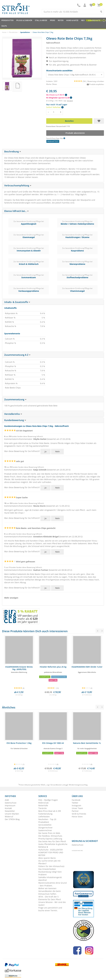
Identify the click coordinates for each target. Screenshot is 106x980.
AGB (7, 800)
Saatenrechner (45, 830)
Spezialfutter (25, 32)
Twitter (75, 803)
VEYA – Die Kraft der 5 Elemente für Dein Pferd (50, 898)
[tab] (53, 152)
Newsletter (10, 811)
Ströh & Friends (79, 814)
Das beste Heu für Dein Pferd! (52, 841)
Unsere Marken (12, 814)
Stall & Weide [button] (41, 20)
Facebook (76, 800)
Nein (57, 451)
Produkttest (44, 822)
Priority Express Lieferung (50, 839)
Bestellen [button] (69, 121)
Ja (45, 451)
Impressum (10, 805)
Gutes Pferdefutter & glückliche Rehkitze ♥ (53, 846)
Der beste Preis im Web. (49, 833)
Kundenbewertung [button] (15, 420)
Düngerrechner (45, 828)
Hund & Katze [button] (72, 20)
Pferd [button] (53, 20)
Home (4, 32)
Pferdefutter (13, 32)
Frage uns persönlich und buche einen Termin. (50, 909)
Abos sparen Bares (47, 858)
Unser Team (77, 808)
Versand (70, 101)
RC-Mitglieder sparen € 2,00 (59, 98)
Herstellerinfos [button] (13, 414)
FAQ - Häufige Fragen (48, 800)
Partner (75, 811)
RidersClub (43, 803)
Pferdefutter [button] (7, 20)
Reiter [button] (61, 20)
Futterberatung (45, 814)
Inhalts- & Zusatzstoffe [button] (17, 302)
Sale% (4, 26)
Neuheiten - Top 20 (47, 819)
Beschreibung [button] (13, 152)
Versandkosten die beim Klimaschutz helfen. (50, 892)
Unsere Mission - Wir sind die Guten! (52, 904)
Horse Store (77, 817)
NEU (83, 20)
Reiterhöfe (43, 805)
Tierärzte (43, 808)
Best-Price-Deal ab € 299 (50, 811)
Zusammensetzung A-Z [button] (17, 355)
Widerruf (9, 817)
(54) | (81, 81)
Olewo (54, 84)
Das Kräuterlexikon (47, 869)
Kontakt (8, 808)
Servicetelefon (45, 825)
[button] (85, 5)
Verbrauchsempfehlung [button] (18, 186)
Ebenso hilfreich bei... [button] (16, 211)
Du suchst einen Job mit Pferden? (49, 862)
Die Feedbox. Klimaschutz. (51, 836)
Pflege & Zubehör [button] (24, 20)
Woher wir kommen (47, 888)
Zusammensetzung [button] (15, 399)
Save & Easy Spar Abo (56, 138)
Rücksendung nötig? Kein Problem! (50, 873)
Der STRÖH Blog (12, 819)
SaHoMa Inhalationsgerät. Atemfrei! (50, 879)
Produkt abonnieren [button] (75, 133)
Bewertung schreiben (96, 81)
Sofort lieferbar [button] (55, 107)
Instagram (76, 805)
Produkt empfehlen (95, 84)
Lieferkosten (44, 817)
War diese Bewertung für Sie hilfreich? (22, 451)
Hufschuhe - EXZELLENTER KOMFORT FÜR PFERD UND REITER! (51, 852)
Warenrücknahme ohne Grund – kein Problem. (53, 884)
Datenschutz (11, 803)
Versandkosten (56, 785)
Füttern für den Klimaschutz (51, 866)
